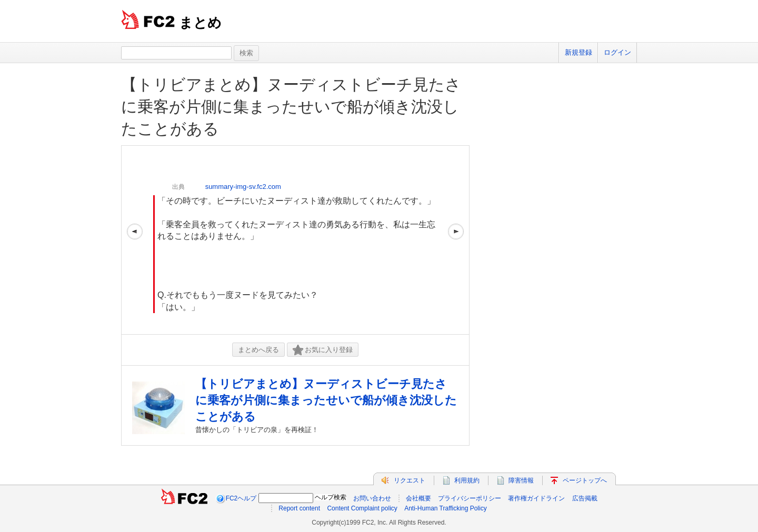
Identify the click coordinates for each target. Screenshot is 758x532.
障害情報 (521, 480)
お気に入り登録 (323, 350)
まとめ (200, 23)
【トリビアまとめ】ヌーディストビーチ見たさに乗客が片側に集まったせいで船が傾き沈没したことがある (291, 107)
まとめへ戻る (258, 350)
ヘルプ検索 (331, 497)
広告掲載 (585, 498)
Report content (299, 508)
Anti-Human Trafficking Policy (446, 508)
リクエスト (410, 480)
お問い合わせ (372, 498)
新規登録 (579, 52)
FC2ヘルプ (241, 498)
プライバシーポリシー (470, 498)
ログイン (617, 52)
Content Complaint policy (362, 508)
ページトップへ (585, 480)
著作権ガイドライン (536, 498)
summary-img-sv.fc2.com (243, 187)
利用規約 (467, 480)
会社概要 (418, 498)
